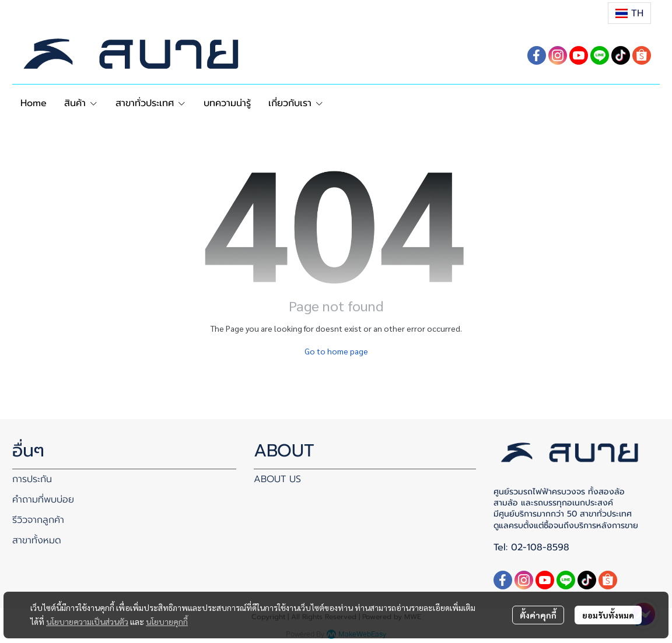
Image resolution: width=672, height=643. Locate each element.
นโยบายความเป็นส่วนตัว (87, 621)
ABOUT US (277, 479)
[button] (629, 13)
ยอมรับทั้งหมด (608, 615)
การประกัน (32, 479)
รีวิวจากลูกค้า (38, 520)
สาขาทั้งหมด (37, 540)
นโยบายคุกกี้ (167, 621)
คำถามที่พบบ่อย (43, 500)
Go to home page (336, 351)
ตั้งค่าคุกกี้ (538, 615)
